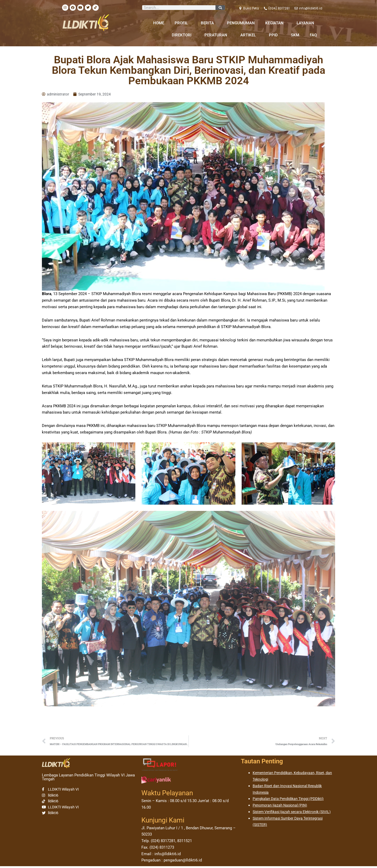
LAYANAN (307, 23)
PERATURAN (217, 35)
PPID (275, 35)
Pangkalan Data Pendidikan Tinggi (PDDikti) (291, 801)
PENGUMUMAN (241, 23)
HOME (159, 23)
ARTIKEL (249, 35)
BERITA (209, 23)
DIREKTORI (183, 35)
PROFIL (182, 23)
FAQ (313, 35)
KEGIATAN (276, 23)
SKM (295, 35)
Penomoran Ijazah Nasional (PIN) (282, 807)
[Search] (220, 8)
